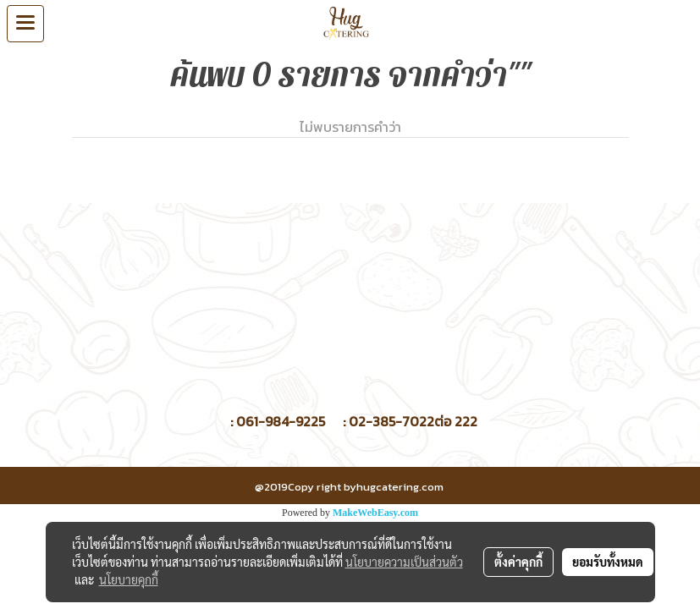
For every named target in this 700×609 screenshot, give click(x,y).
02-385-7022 (391, 421)
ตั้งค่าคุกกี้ (518, 562)
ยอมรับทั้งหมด (608, 562)
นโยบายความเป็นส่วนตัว (404, 562)
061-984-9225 (281, 421)
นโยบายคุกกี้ (129, 579)
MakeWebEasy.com (375, 513)
